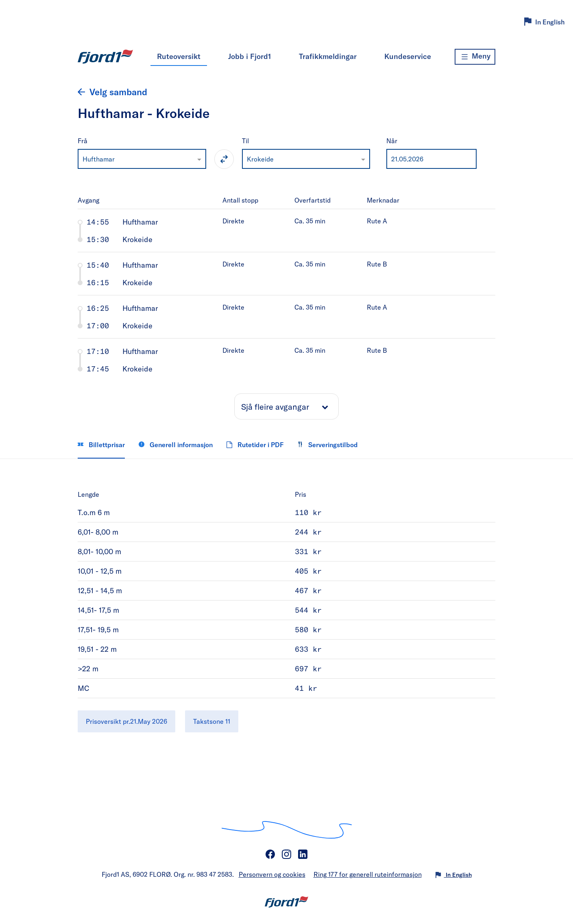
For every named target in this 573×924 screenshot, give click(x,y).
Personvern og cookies (272, 874)
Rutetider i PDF (255, 445)
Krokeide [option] (260, 159)
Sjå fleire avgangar (275, 406)
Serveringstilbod (328, 445)
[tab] (286, 230)
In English (550, 22)
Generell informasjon (176, 445)
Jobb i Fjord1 (250, 56)
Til (245, 141)
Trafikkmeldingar (328, 56)
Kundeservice (408, 56)
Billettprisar (101, 445)
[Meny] (475, 57)
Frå (83, 141)
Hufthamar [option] (99, 159)
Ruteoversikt (179, 56)
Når (392, 141)
